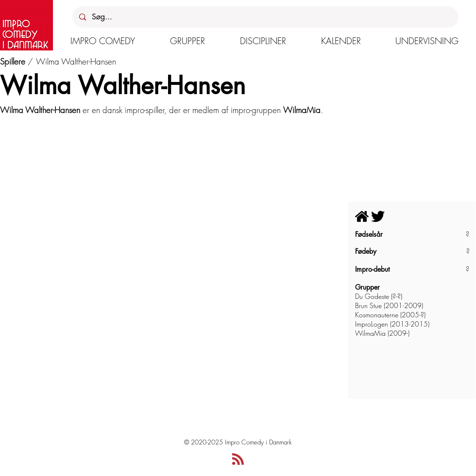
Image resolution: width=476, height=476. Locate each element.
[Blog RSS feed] (238, 460)
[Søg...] (265, 17)
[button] (103, 41)
